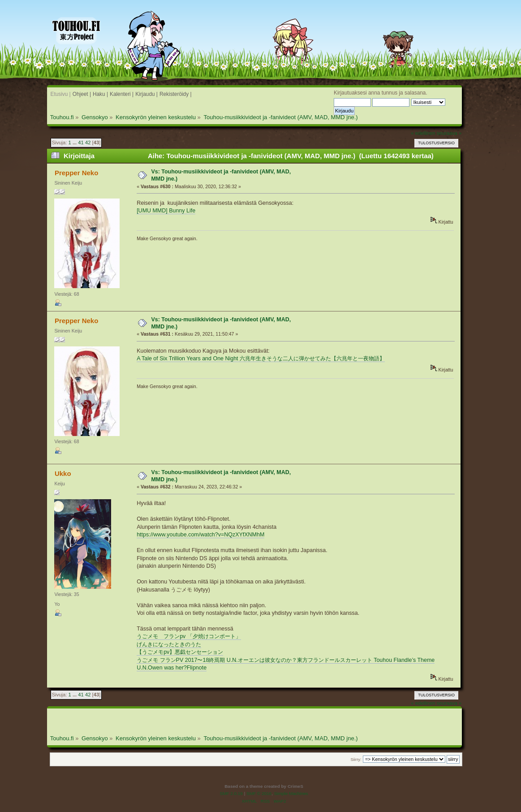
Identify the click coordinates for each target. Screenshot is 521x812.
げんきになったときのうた (169, 644)
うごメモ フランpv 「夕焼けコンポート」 (189, 636)
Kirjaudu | (146, 94)
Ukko (63, 473)
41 (81, 143)
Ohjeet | (82, 94)
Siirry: (356, 759)
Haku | (100, 94)
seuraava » (449, 133)
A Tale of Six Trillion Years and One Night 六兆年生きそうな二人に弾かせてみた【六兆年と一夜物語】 (261, 358)
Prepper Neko (76, 173)
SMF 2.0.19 (231, 793)
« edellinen (423, 133)
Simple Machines (291, 793)
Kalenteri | (122, 94)
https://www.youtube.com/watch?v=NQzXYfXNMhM (200, 535)
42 (88, 143)
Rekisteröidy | (176, 94)
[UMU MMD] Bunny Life (166, 211)
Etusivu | (60, 94)
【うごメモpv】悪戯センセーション (180, 652)
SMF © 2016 (259, 793)
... (75, 143)
